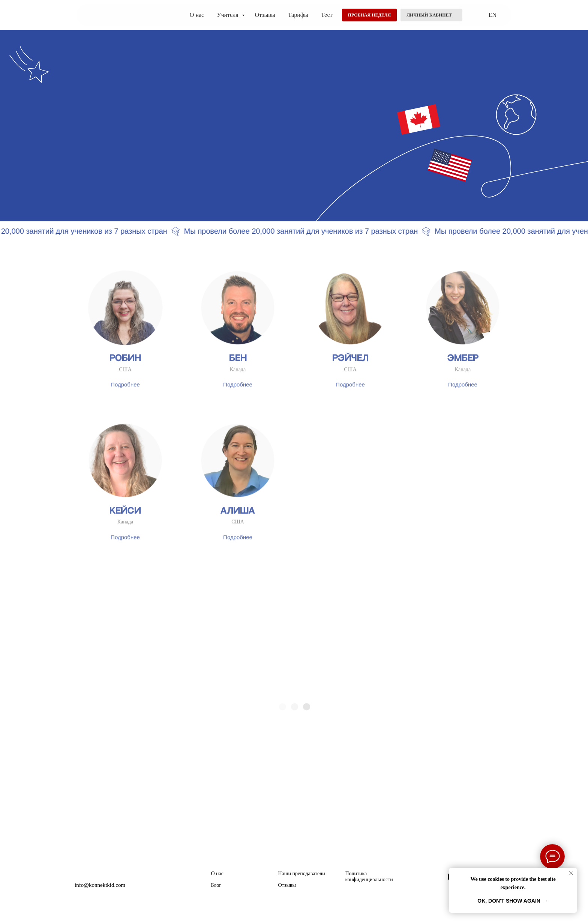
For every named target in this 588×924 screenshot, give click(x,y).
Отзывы (265, 15)
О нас (197, 15)
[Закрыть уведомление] (571, 873)
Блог (216, 885)
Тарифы (298, 15)
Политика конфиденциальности (369, 877)
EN (493, 15)
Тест (327, 15)
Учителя (228, 15)
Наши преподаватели (302, 874)
